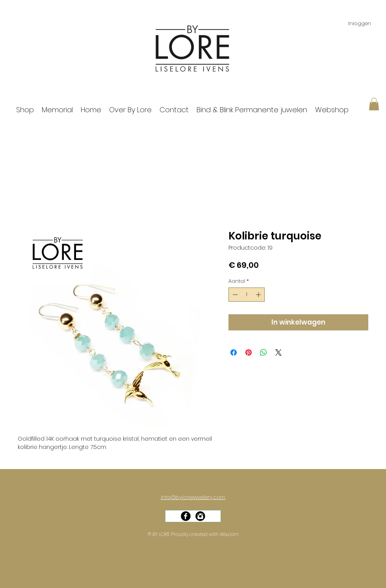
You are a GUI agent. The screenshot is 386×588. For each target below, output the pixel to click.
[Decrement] (234, 295)
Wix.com (229, 534)
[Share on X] (278, 352)
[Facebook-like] (196, 524)
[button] (374, 104)
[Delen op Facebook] (234, 352)
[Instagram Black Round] (200, 516)
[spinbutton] (247, 295)
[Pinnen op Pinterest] (249, 352)
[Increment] (259, 295)
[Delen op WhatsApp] (264, 352)
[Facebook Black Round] (186, 516)
